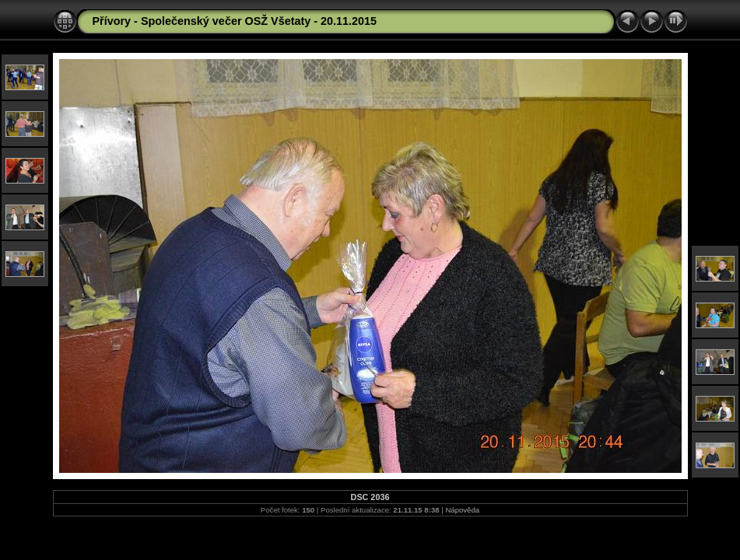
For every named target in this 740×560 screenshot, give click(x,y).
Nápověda (462, 510)
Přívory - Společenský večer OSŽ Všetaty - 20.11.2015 (235, 21)
